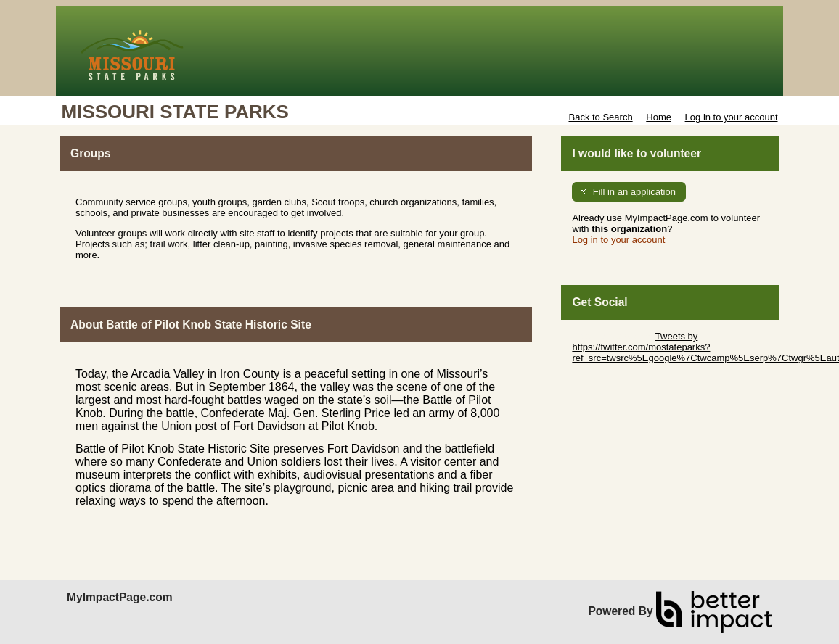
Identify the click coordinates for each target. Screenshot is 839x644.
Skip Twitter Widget (612, 336)
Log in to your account (732, 117)
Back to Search (600, 117)
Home (659, 117)
